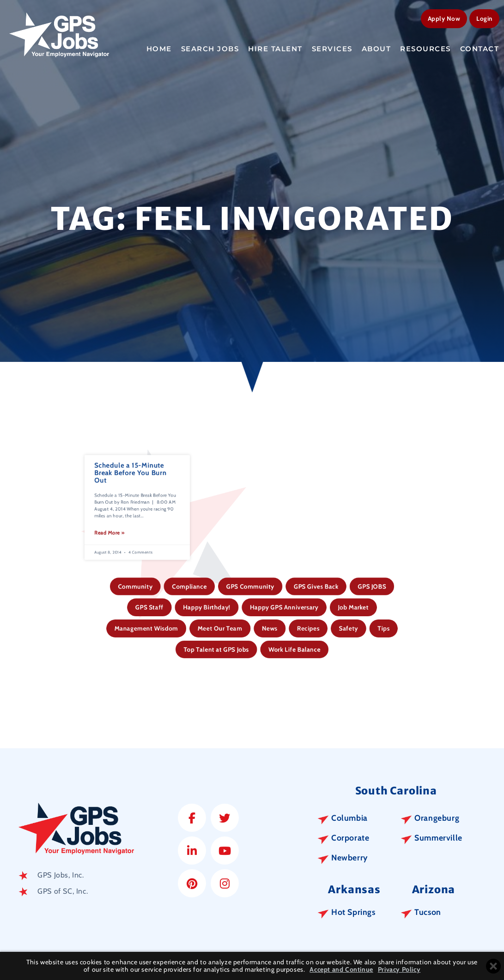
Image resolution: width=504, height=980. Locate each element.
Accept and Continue (341, 970)
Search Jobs (210, 47)
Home (159, 47)
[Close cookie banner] (493, 966)
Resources (425, 47)
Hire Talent (275, 47)
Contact (480, 47)
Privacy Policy (399, 970)
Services (332, 47)
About (376, 47)
